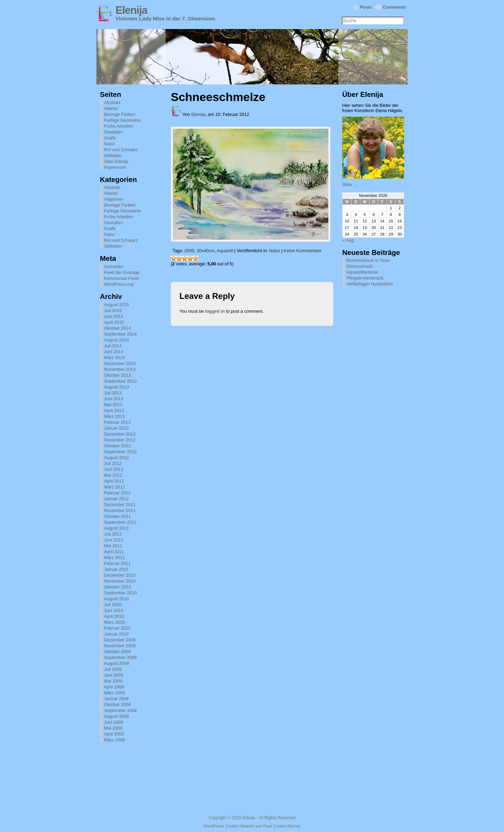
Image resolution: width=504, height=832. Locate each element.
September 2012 (120, 452)
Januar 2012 (116, 499)
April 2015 (114, 322)
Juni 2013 (114, 399)
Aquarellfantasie (362, 272)
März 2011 (114, 557)
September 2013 (120, 381)
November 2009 (120, 646)
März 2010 (114, 622)
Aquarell (225, 251)
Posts (366, 7)
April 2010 (114, 616)
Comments (394, 7)
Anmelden (114, 267)
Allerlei (111, 108)
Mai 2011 (113, 546)
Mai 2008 (113, 728)
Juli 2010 (113, 605)
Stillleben (113, 156)
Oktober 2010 (118, 587)
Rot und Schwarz (121, 150)
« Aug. (348, 240)
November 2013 (120, 369)
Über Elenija (116, 161)
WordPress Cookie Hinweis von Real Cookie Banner (252, 826)
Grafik (110, 138)
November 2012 (120, 440)
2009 (189, 251)
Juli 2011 (113, 534)
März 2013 (114, 416)
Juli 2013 (113, 393)
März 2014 (114, 358)
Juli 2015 (113, 310)
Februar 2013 (117, 422)
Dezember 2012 (120, 434)
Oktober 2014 (118, 328)
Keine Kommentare (303, 251)
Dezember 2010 (120, 575)
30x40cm (206, 251)
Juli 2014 (113, 346)
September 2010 (120, 593)
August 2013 (116, 387)
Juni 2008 (114, 722)
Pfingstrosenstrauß (365, 278)
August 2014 (116, 340)
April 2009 (114, 687)
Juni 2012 (114, 469)
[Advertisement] (377, 394)
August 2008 (116, 716)
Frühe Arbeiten (119, 126)
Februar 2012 (117, 493)
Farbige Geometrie (123, 120)
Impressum (115, 167)
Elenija (131, 10)
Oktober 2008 (118, 705)
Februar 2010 (117, 628)
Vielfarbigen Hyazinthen (370, 284)
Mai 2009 (113, 681)
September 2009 (120, 657)
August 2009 (116, 663)
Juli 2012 (113, 463)
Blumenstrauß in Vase (368, 260)
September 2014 (120, 334)
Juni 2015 (114, 316)
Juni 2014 (114, 352)
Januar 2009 (116, 699)
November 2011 (120, 510)
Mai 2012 (113, 475)
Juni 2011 (114, 540)
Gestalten (114, 132)
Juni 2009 (114, 675)
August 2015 (116, 305)
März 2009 (114, 693)
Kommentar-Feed (121, 278)
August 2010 (116, 599)
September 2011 (120, 522)
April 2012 (114, 481)
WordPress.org (119, 284)
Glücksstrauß (359, 266)
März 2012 (114, 487)
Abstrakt (112, 103)
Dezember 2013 (120, 363)
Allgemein (114, 199)
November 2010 (120, 581)
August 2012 (116, 458)
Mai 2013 (113, 405)
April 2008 (114, 734)
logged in (215, 311)
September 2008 (120, 710)
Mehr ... (350, 185)
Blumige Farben (120, 114)
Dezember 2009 (120, 640)
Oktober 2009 (118, 652)
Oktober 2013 (118, 375)
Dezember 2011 (120, 505)
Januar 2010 (116, 634)
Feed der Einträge (122, 272)
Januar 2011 (116, 569)
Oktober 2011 (118, 516)
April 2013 (114, 410)
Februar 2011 (117, 563)
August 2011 (116, 528)
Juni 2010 (114, 610)
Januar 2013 (116, 428)
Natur (109, 144)
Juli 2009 (113, 669)
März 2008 (114, 740)
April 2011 (114, 552)
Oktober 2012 (118, 446)
